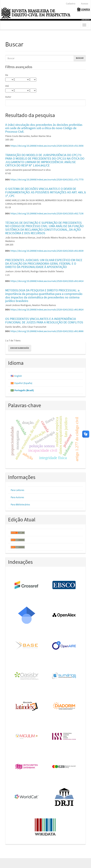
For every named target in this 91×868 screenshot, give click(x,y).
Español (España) (23, 383)
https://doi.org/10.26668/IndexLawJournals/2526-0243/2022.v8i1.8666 (47, 331)
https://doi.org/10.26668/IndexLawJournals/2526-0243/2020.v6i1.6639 (47, 251)
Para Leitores (17, 490)
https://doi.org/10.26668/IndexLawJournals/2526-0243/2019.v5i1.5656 (47, 146)
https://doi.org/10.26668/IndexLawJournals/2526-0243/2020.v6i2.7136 (47, 213)
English (18, 376)
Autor (8, 97)
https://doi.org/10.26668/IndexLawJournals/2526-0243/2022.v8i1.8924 (47, 310)
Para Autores (17, 497)
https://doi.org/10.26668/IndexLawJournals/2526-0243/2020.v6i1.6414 (47, 281)
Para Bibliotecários (20, 504)
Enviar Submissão (20, 348)
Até (7, 86)
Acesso (85, 4)
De (7, 75)
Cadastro (71, 4)
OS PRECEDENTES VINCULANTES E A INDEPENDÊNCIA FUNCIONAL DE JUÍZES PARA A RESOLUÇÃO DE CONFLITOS (44, 321)
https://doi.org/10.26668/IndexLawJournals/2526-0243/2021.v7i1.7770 (47, 179)
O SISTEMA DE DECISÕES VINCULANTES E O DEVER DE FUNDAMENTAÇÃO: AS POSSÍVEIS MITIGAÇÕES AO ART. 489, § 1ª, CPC (45, 192)
